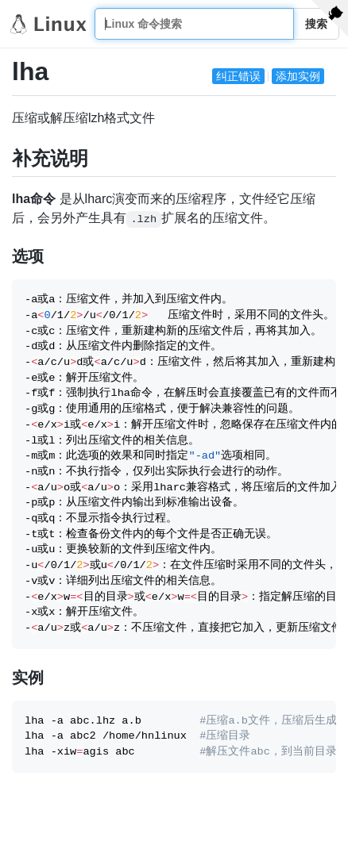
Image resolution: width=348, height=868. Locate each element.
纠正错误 (238, 76)
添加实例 (298, 76)
